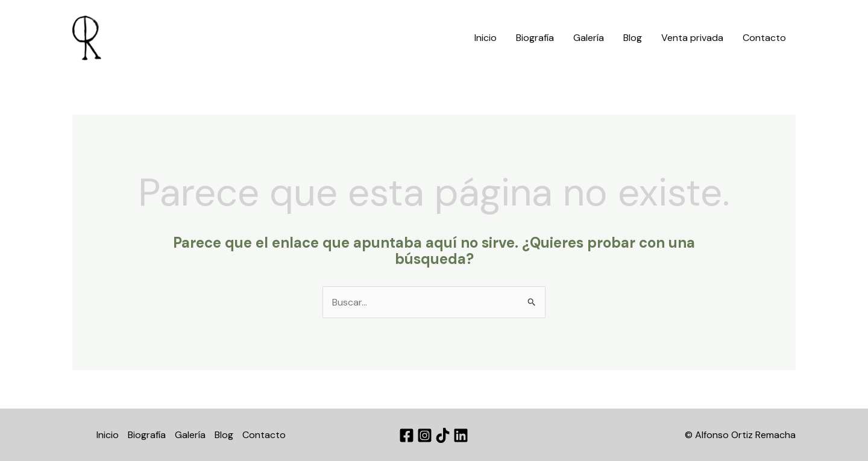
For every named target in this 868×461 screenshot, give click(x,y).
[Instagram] (425, 435)
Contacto (764, 38)
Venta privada (692, 38)
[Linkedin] (461, 435)
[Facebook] (407, 435)
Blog (633, 38)
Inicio (486, 38)
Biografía (535, 38)
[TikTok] (443, 435)
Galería (589, 38)
